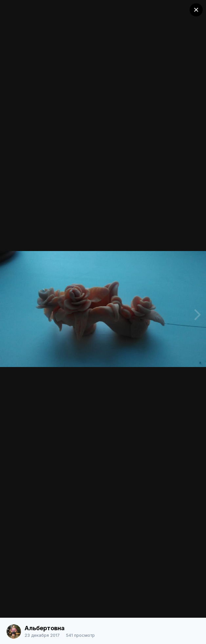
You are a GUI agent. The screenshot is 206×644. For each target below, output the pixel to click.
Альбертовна (45, 628)
